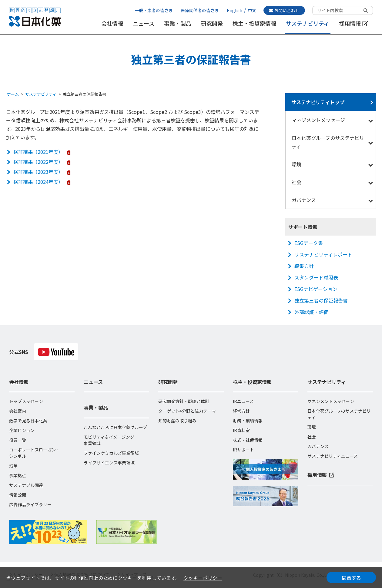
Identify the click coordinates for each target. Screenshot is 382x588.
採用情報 (354, 23)
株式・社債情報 (248, 440)
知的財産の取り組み (177, 421)
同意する (351, 578)
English (235, 10)
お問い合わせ (284, 10)
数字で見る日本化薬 (28, 421)
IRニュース (243, 401)
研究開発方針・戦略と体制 (184, 401)
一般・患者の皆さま (154, 10)
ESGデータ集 (309, 243)
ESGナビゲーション (316, 289)
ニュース (144, 23)
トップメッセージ (26, 401)
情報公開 (18, 495)
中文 (252, 10)
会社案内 (18, 411)
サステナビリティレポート (323, 254)
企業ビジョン (22, 430)
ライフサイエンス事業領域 (109, 463)
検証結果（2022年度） (38, 162)
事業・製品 (178, 23)
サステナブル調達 (26, 485)
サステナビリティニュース (333, 456)
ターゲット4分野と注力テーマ (187, 411)
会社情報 (112, 23)
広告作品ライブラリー (30, 504)
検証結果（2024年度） (38, 182)
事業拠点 (18, 475)
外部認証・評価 (311, 312)
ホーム (13, 94)
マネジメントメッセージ (318, 120)
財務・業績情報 (248, 421)
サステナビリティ (308, 23)
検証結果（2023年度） (38, 172)
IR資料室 (241, 430)
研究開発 (212, 23)
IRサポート (243, 450)
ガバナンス (304, 200)
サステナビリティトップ (318, 102)
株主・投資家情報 (254, 23)
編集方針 (304, 266)
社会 (297, 182)
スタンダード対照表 (316, 277)
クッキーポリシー (203, 578)
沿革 (13, 466)
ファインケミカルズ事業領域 (111, 453)
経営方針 (241, 411)
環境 (297, 164)
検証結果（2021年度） (38, 152)
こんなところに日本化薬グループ (115, 427)
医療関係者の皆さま (200, 10)
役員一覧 (18, 440)
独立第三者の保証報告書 (321, 300)
